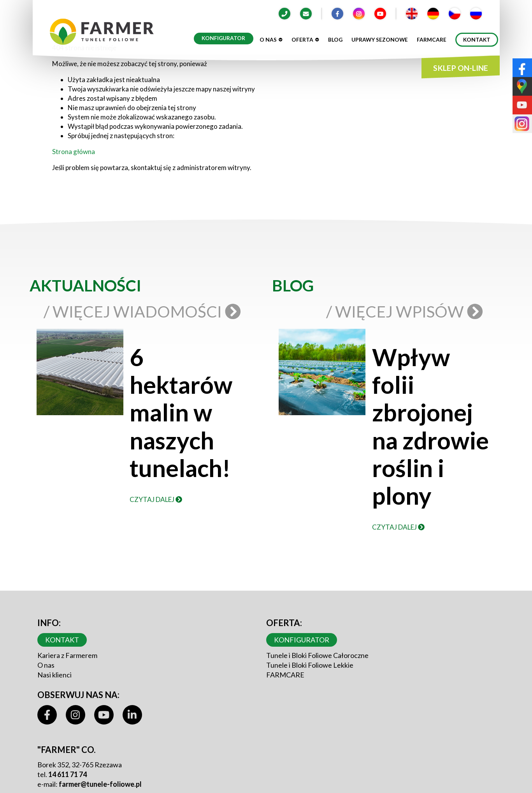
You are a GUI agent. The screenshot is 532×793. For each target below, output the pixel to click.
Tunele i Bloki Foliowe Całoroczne (317, 655)
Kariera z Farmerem (67, 655)
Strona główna (74, 152)
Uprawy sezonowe (380, 40)
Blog (335, 40)
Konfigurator (223, 38)
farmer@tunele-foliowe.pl (100, 784)
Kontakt (477, 40)
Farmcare (432, 40)
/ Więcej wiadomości (144, 311)
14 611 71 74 (68, 774)
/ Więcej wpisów (406, 311)
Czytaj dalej (156, 499)
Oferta (305, 40)
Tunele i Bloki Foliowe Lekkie (310, 665)
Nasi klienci (54, 675)
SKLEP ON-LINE (461, 68)
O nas (271, 40)
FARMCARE (285, 675)
